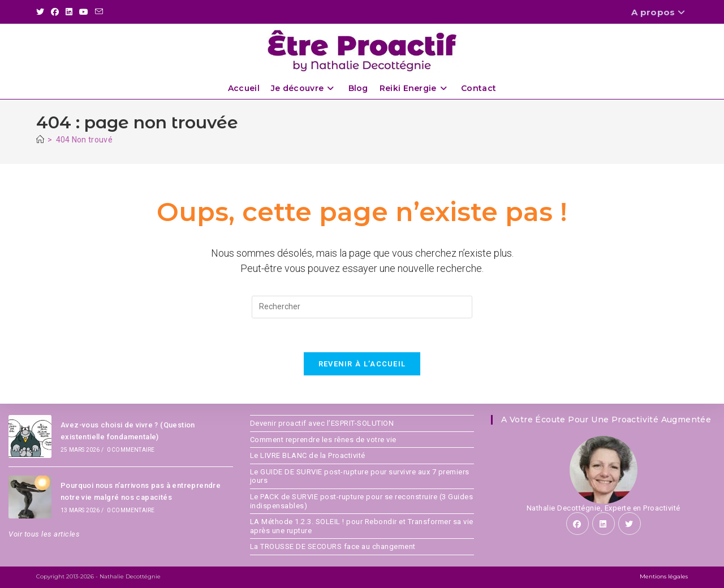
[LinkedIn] (604, 524)
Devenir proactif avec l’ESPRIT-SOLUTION (322, 423)
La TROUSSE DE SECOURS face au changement (333, 546)
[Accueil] (40, 140)
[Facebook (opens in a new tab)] (55, 12)
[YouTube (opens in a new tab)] (84, 12)
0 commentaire (131, 450)
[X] (630, 524)
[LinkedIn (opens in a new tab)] (69, 12)
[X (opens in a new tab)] (42, 12)
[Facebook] (578, 524)
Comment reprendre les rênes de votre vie (323, 440)
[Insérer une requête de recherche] (362, 307)
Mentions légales (664, 576)
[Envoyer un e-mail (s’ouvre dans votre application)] (99, 12)
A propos (660, 12)
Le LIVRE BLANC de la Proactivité (308, 455)
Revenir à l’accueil (362, 364)
